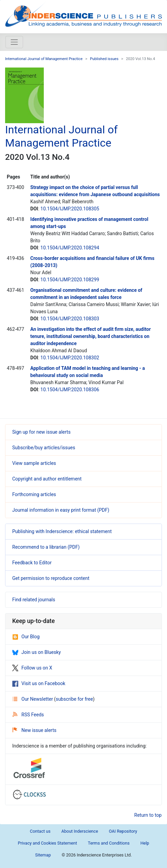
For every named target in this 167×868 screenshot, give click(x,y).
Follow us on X (32, 668)
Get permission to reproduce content (51, 578)
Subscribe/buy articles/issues (44, 448)
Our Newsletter (33, 699)
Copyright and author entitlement (47, 479)
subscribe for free (74, 699)
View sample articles (34, 463)
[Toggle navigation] (14, 42)
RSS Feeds (28, 715)
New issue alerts (34, 730)
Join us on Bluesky (36, 652)
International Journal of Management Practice (44, 59)
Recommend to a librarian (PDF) (46, 547)
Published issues (104, 59)
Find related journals (34, 600)
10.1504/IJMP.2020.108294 (70, 248)
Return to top (148, 815)
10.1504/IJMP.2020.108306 (70, 390)
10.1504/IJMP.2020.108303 (70, 319)
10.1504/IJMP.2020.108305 (70, 209)
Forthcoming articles (34, 494)
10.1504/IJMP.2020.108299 (70, 280)
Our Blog (26, 637)
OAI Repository (123, 831)
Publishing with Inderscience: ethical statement (62, 531)
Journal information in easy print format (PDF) (61, 510)
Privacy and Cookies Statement (48, 843)
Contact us (40, 831)
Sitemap (43, 855)
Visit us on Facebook (39, 683)
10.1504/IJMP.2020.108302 (70, 358)
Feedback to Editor (32, 563)
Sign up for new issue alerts (41, 432)
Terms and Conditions (109, 843)
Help (145, 843)
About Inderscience (80, 831)
